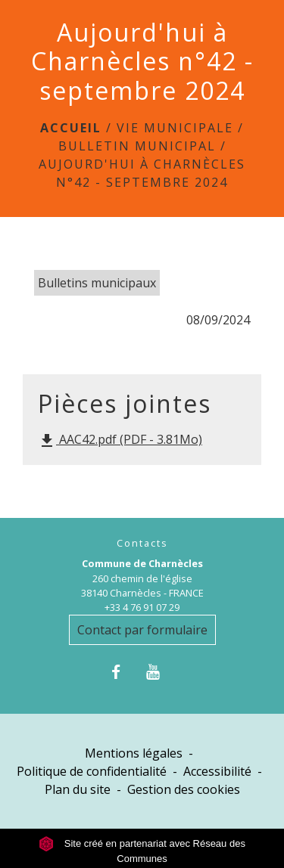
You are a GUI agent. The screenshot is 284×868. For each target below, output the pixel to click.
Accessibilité (217, 771)
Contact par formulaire (142, 630)
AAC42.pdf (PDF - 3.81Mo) (120, 440)
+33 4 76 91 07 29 (142, 607)
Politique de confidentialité (92, 771)
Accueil (71, 128)
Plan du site (78, 789)
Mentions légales (134, 753)
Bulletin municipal (137, 146)
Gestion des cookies (184, 789)
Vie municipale (175, 128)
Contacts (142, 543)
